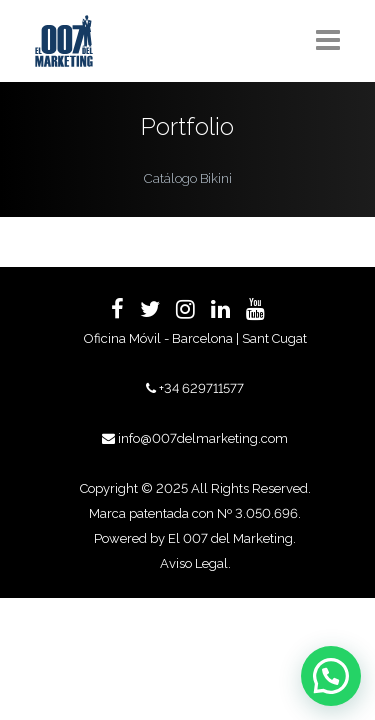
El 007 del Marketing (230, 538)
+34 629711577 (201, 388)
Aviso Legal (194, 563)
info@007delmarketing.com (203, 438)
